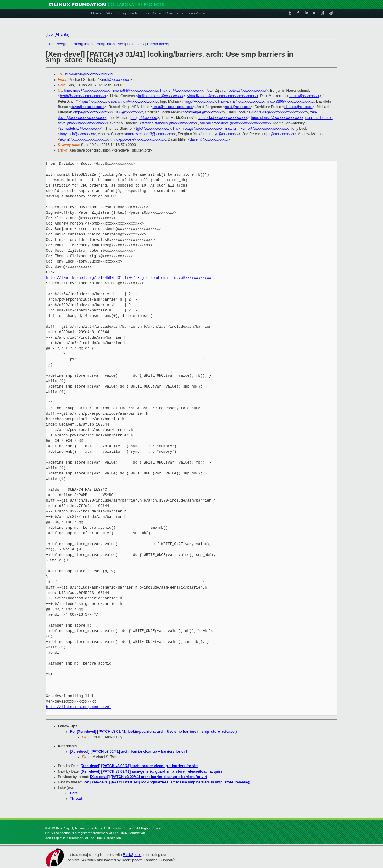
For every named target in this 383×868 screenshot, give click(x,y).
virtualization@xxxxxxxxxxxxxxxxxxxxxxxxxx (223, 96)
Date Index (136, 44)
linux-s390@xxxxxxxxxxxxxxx (290, 101)
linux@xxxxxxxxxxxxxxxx (172, 107)
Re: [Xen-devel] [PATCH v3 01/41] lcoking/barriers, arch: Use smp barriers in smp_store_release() (153, 732)
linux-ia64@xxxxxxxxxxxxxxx (135, 91)
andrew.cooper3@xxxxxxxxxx (150, 134)
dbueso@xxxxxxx (298, 107)
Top (50, 34)
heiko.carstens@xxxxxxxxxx (161, 96)
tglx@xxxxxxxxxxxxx (153, 129)
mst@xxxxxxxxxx (116, 80)
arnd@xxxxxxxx (238, 107)
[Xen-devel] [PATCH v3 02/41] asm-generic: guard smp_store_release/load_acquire (152, 771)
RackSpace (132, 855)
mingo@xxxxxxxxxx (198, 101)
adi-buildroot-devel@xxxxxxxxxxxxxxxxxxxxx (236, 123)
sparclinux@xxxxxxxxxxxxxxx (134, 101)
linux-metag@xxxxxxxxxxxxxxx (198, 129)
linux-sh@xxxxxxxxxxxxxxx (182, 91)
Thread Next (115, 44)
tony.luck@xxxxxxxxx (77, 134)
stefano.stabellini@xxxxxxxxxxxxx (169, 123)
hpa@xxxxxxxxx (94, 101)
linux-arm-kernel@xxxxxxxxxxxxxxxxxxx (257, 129)
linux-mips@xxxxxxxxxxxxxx (87, 91)
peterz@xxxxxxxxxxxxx (247, 91)
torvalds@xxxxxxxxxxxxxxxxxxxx (280, 112)
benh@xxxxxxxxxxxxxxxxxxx (83, 96)
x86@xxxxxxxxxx (129, 112)
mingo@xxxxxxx (144, 118)
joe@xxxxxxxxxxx (280, 134)
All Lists (62, 34)
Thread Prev (93, 44)
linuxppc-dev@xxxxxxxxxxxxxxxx (139, 139)
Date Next (73, 44)
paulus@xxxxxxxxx (304, 96)
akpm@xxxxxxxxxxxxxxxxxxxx (85, 139)
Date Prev (55, 44)
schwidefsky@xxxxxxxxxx (81, 129)
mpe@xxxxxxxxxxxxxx (93, 112)
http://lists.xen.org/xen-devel (79, 707)
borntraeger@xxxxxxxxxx (203, 112)
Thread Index (157, 44)
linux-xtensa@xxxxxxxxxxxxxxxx (277, 118)
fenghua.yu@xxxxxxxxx (219, 134)
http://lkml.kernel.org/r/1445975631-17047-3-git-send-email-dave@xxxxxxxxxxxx (129, 278)
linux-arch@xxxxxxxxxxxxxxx (241, 101)
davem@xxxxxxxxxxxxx (209, 139)
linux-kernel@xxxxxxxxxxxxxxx (88, 74)
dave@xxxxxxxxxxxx (88, 107)
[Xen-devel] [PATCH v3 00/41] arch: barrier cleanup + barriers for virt (129, 752)
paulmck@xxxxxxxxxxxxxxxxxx (222, 118)
